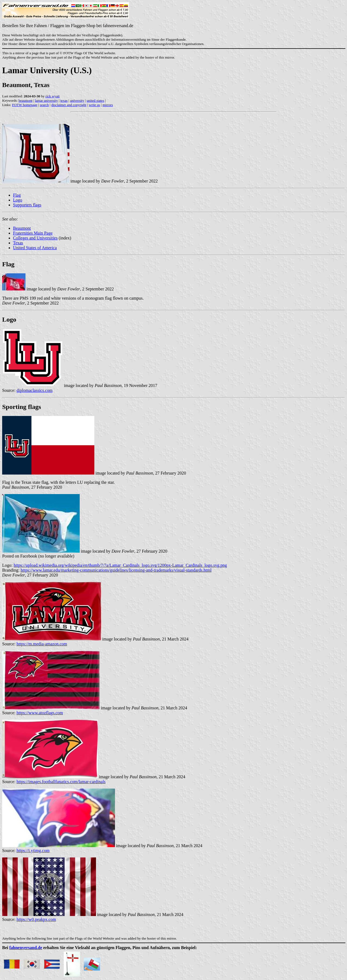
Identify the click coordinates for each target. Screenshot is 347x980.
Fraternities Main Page (33, 233)
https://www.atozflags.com (40, 713)
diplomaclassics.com (35, 390)
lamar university (46, 100)
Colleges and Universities (35, 238)
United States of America (35, 248)
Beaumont (22, 228)
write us (95, 105)
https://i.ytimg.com (33, 851)
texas (64, 100)
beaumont (25, 100)
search (44, 105)
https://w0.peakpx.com (36, 919)
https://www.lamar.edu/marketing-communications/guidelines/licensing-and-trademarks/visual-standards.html (116, 570)
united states (96, 100)
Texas (18, 243)
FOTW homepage (25, 105)
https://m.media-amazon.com (42, 644)
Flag (17, 195)
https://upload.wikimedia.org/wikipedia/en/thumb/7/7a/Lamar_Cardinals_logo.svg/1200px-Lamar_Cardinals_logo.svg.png (120, 565)
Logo (18, 200)
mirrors (108, 105)
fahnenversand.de (26, 948)
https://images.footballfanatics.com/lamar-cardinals (61, 782)
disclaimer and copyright (69, 105)
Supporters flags (27, 205)
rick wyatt (53, 96)
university (77, 100)
